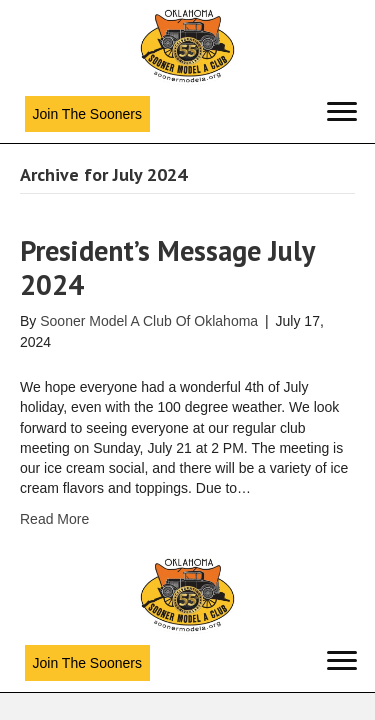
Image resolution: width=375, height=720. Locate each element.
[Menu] (342, 112)
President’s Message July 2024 (167, 267)
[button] (87, 114)
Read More (54, 519)
